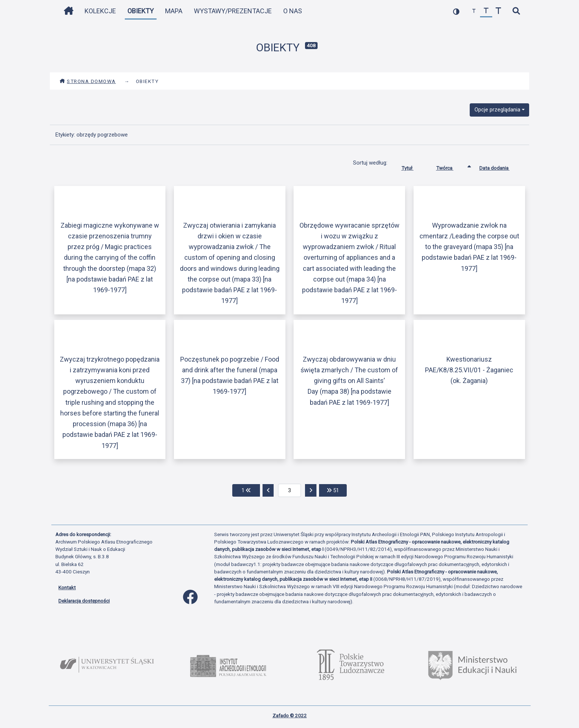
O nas (293, 11)
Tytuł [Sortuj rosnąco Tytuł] (413, 166)
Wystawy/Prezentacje (233, 11)
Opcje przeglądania (497, 110)
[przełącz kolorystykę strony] (456, 11)
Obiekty (141, 11)
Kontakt (67, 587)
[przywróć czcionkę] (486, 11)
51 (337, 490)
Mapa (174, 11)
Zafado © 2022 (290, 715)
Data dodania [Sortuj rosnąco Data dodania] (500, 166)
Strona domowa (88, 81)
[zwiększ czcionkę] (498, 11)
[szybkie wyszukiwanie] (516, 11)
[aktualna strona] (290, 490)
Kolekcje (100, 11)
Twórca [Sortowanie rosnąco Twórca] (450, 166)
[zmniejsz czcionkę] (474, 11)
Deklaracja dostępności (84, 601)
